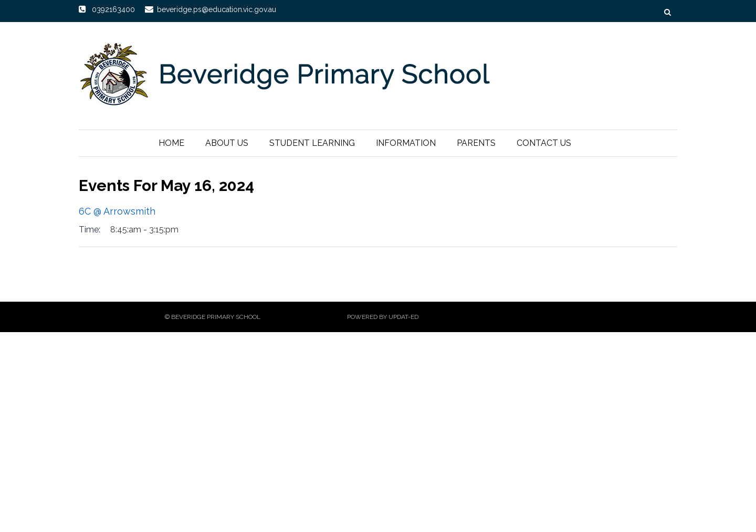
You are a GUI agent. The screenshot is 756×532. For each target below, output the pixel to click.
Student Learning (312, 143)
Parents (476, 143)
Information (406, 143)
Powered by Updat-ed (383, 317)
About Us (227, 143)
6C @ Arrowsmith (117, 211)
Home (171, 143)
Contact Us (544, 143)
